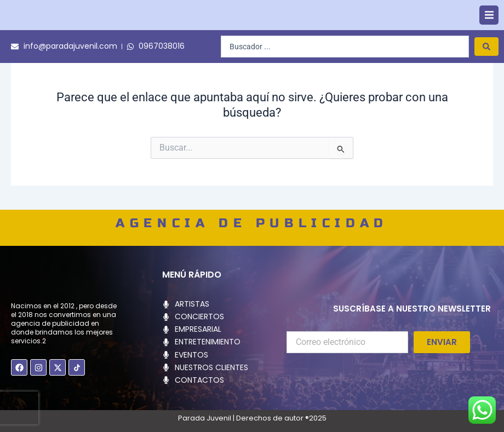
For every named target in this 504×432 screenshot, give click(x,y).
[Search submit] (486, 71)
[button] (489, 28)
